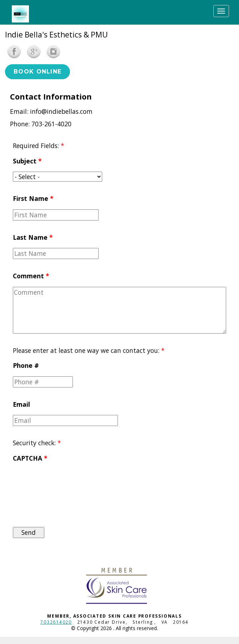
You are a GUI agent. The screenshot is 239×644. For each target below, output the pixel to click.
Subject (27, 161)
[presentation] (42, 495)
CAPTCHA (30, 458)
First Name (33, 198)
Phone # (26, 365)
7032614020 (56, 622)
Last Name (33, 237)
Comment (31, 276)
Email (21, 404)
